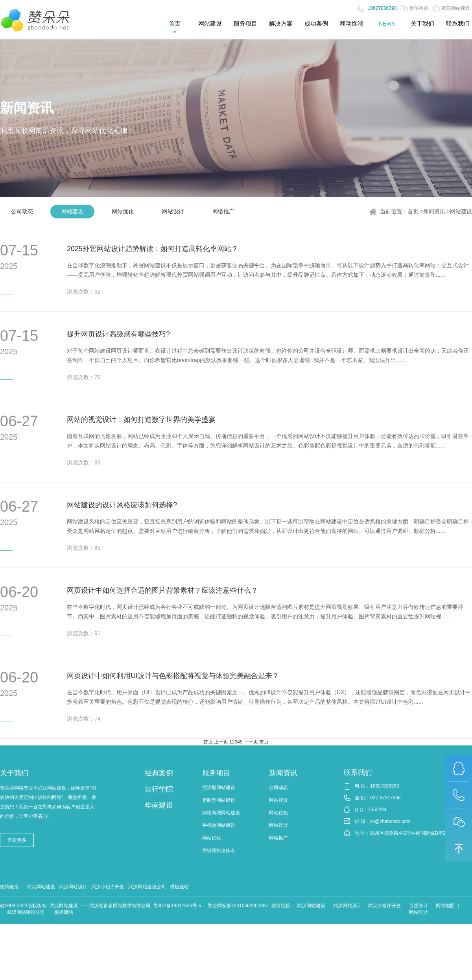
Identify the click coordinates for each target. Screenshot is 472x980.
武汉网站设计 (73, 887)
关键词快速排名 (219, 851)
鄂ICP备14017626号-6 (177, 906)
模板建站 (179, 887)
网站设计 (173, 211)
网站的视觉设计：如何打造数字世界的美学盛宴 (141, 420)
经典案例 (159, 773)
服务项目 (216, 773)
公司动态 (22, 211)
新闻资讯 (434, 211)
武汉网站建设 (452, 8)
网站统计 (419, 912)
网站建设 (72, 211)
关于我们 (14, 773)
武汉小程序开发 (108, 887)
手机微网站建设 (219, 825)
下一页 (251, 742)
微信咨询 (414, 8)
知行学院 (159, 789)
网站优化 (123, 211)
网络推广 (223, 211)
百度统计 (419, 906)
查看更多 (17, 840)
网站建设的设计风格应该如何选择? (122, 505)
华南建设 (159, 805)
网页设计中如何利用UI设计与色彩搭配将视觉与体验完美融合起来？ (173, 676)
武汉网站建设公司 (147, 887)
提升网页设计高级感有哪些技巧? (118, 334)
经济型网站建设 (219, 788)
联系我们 (358, 773)
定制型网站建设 (219, 800)
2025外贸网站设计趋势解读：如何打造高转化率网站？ (153, 249)
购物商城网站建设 (221, 813)
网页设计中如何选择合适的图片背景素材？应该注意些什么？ (162, 590)
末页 (264, 742)
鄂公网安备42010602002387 (238, 906)
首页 (413, 211)
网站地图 (445, 906)
